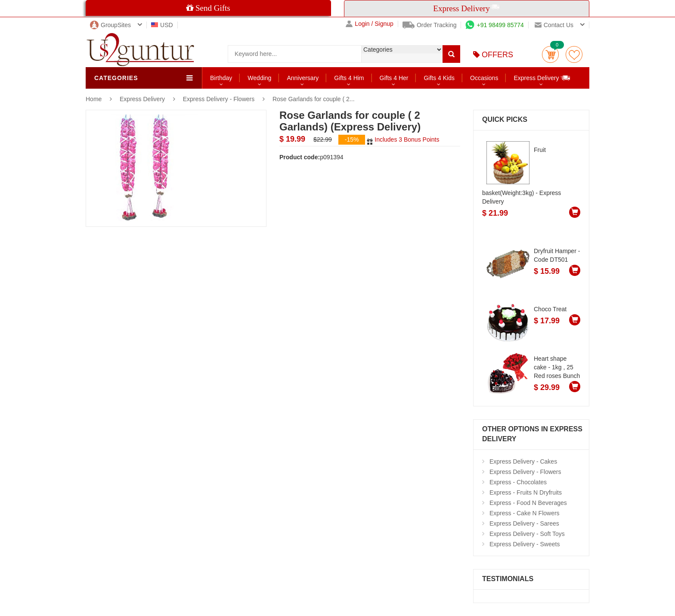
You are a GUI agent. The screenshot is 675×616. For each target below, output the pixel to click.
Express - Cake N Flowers (525, 513)
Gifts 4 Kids (439, 78)
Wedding (259, 78)
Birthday (221, 78)
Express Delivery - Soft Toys (527, 534)
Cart (550, 54)
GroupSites (110, 25)
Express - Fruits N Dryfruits (526, 492)
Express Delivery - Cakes (523, 461)
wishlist (574, 54)
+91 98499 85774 (494, 25)
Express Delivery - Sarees (524, 523)
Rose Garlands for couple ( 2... (314, 99)
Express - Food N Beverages (528, 503)
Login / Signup (370, 24)
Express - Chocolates (518, 482)
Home (94, 99)
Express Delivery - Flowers (219, 99)
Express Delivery (542, 78)
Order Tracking (430, 25)
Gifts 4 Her (394, 78)
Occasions (484, 78)
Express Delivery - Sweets (525, 544)
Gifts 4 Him (349, 78)
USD (162, 25)
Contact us (554, 25)
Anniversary (303, 78)
